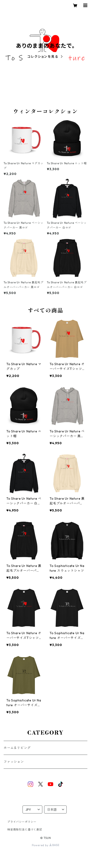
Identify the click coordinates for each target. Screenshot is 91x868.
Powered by (46, 845)
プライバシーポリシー (22, 822)
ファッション (14, 762)
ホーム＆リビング (17, 748)
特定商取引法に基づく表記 (25, 829)
